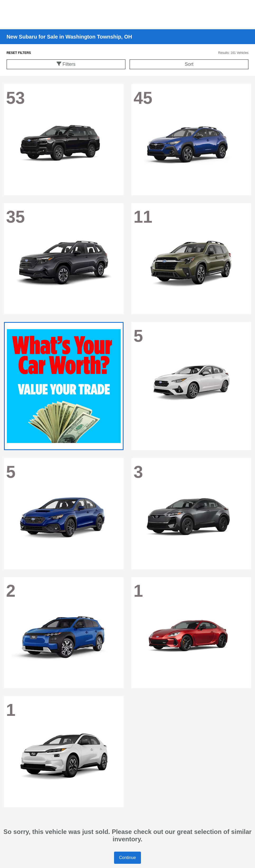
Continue (127, 858)
